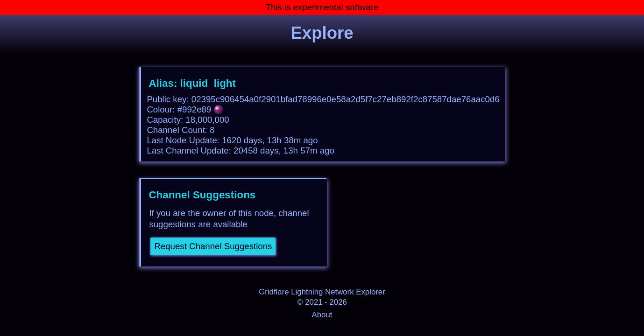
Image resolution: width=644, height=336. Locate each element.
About (322, 315)
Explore (322, 33)
